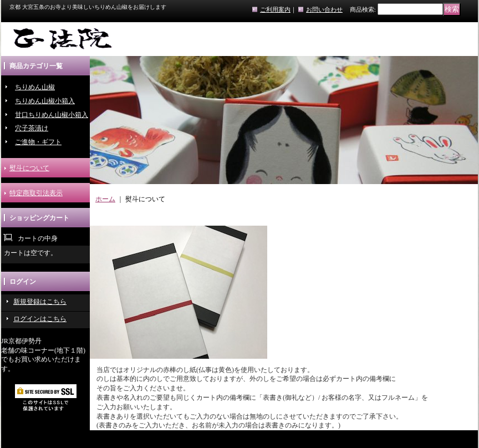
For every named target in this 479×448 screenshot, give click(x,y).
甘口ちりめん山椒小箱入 (52, 115)
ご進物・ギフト (38, 142)
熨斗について (29, 168)
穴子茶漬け (32, 128)
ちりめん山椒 (35, 87)
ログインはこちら (40, 319)
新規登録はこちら (40, 302)
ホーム (105, 199)
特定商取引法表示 (36, 193)
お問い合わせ (324, 9)
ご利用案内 (275, 9)
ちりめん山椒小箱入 (45, 101)
